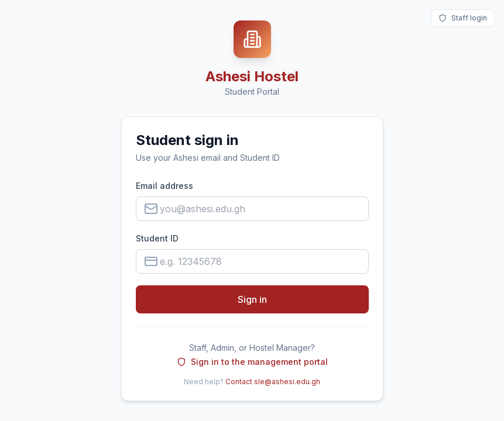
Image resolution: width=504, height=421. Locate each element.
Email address (164, 186)
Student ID (157, 238)
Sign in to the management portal (252, 362)
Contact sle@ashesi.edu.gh (273, 382)
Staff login (463, 18)
